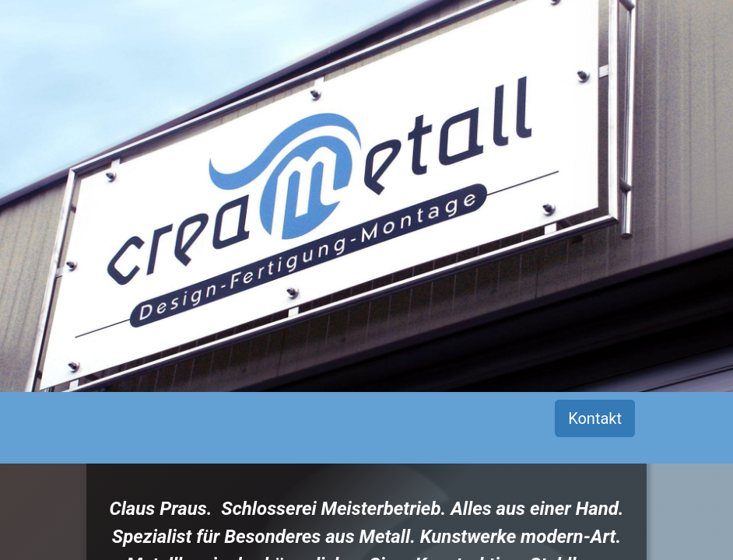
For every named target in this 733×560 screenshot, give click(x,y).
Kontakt (595, 418)
